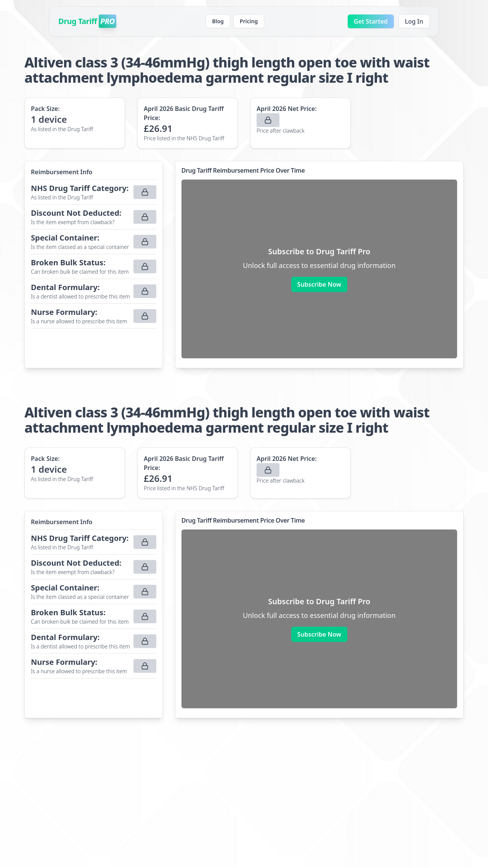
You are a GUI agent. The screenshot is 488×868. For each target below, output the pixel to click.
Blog (218, 21)
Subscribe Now (319, 284)
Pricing (249, 21)
